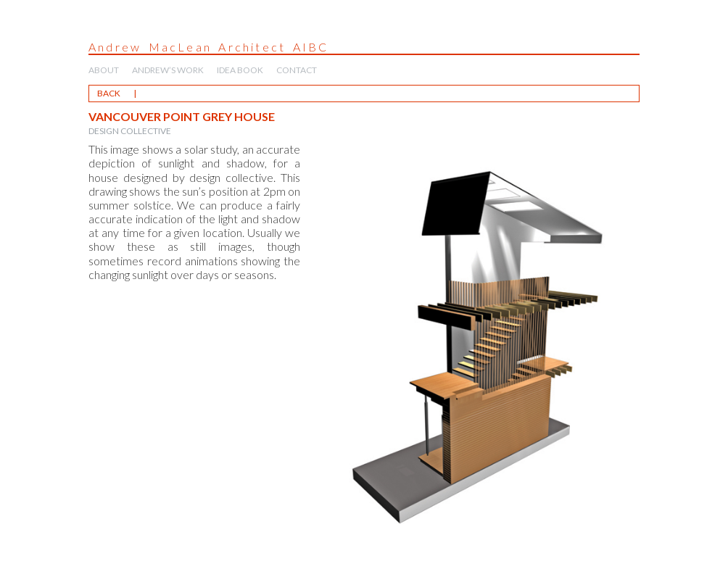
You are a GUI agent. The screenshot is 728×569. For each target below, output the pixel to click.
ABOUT (104, 70)
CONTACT (297, 70)
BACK (109, 93)
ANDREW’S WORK (168, 70)
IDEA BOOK (240, 70)
